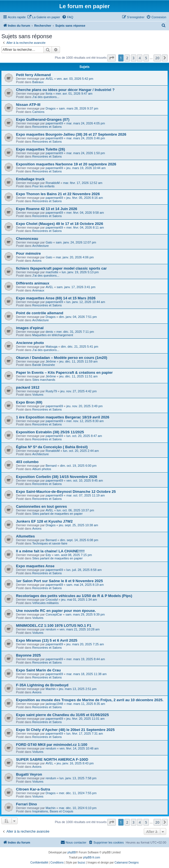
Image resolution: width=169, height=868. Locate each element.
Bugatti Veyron (29, 774)
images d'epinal (30, 328)
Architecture (40, 246)
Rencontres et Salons (47, 127)
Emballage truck (30, 179)
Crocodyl (52, 600)
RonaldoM (53, 183)
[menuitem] (44, 17)
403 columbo (27, 462)
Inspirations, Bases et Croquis (53, 811)
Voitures (38, 395)
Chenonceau (27, 239)
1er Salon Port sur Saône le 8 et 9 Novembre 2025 (59, 581)
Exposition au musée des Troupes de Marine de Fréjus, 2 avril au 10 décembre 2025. (90, 700)
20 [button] (157, 58)
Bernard (51, 466)
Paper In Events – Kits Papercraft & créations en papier (64, 373)
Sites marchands (44, 380)
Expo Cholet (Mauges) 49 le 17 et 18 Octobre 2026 (60, 224)
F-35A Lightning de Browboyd (42, 685)
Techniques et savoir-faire (50, 543)
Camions (38, 112)
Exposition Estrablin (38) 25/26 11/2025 (50, 432)
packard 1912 (28, 387)
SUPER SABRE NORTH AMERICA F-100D (52, 759)
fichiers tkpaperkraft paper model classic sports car (61, 268)
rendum (51, 629)
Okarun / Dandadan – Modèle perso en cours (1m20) (62, 358)
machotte (52, 272)
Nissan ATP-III (28, 105)
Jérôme (51, 361)
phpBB (72, 852)
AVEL (49, 79)
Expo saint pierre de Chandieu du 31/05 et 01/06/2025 (62, 715)
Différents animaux (33, 283)
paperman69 (54, 123)
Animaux (38, 290)
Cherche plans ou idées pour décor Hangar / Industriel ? (65, 90)
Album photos (42, 469)
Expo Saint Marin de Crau (38, 670)
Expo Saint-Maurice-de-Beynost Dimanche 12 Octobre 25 (66, 492)
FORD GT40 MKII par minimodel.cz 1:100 (52, 745)
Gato (49, 242)
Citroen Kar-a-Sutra (33, 789)
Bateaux (38, 82)
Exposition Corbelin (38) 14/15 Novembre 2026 (57, 477)
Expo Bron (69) (29, 402)
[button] (112, 58)
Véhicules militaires (45, 603)
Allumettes (25, 536)
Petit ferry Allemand (33, 75)
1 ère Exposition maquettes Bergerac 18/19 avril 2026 (63, 417)
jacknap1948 (54, 704)
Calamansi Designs (127, 863)
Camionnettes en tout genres (41, 506)
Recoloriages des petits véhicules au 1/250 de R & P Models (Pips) (74, 596)
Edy (48, 555)
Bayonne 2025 (28, 655)
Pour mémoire (28, 253)
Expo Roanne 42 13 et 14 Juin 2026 (47, 209)
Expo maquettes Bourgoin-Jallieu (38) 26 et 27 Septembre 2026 (71, 134)
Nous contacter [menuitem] (73, 842)
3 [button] (134, 58)
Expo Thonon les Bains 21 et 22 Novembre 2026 (58, 194)
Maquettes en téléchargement (53, 335)
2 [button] (127, 58)
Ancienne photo (30, 343)
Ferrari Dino (26, 804)
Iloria (49, 94)
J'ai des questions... (46, 97)
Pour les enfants (43, 186)
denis (49, 332)
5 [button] (146, 58)
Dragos (51, 108)
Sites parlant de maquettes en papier (57, 514)
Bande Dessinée (44, 365)
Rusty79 (51, 391)
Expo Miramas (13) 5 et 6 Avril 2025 (47, 640)
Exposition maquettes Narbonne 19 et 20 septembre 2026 (66, 164)
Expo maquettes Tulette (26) (40, 149)
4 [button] (140, 58)
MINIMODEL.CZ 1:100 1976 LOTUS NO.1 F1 (54, 626)
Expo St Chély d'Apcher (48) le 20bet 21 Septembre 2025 (65, 730)
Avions (37, 261)
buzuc (82, 863)
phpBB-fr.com (92, 857)
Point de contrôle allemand (40, 313)
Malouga (52, 347)
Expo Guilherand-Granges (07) (43, 119)
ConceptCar (54, 614)
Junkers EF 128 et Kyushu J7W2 (44, 521)
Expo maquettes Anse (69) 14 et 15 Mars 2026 (56, 298)
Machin (51, 689)
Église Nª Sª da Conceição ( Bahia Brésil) (52, 447)
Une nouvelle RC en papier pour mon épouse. (56, 611)
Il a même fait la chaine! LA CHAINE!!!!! (50, 551)
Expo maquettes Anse (35, 566)
